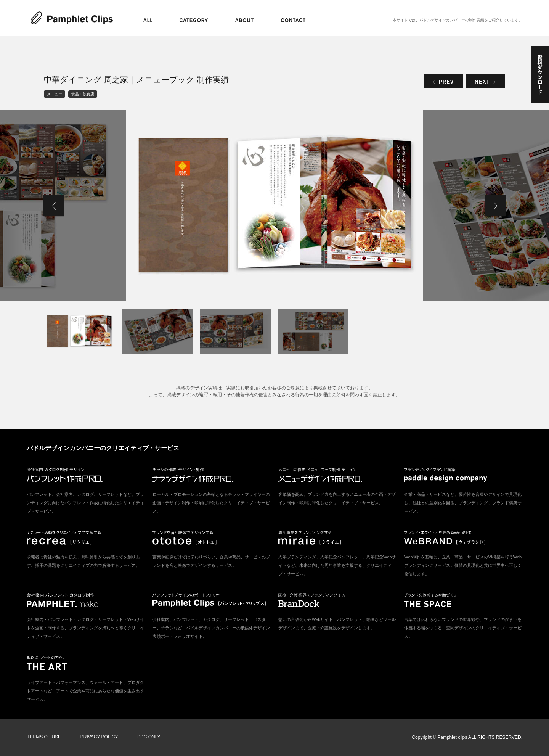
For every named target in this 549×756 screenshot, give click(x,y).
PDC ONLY (148, 737)
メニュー (55, 94)
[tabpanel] (274, 206)
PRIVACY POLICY (99, 737)
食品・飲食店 (83, 94)
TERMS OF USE (44, 737)
